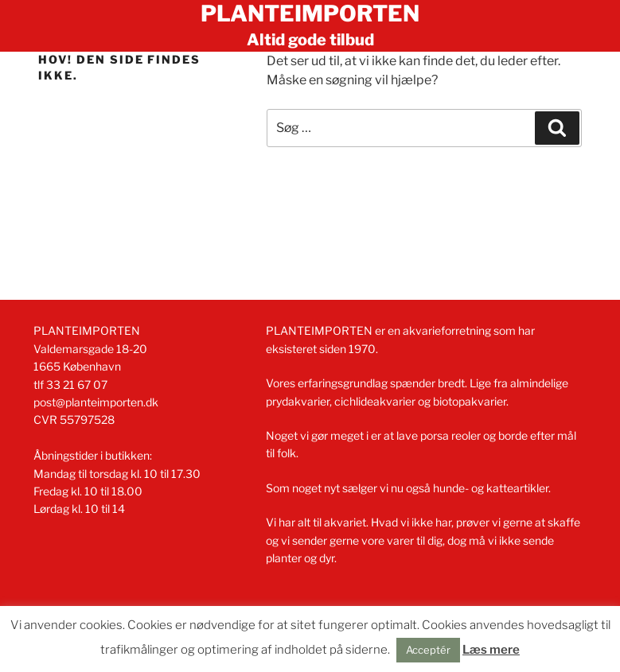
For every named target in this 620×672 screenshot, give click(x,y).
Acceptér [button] (428, 650)
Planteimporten (310, 14)
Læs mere (491, 650)
